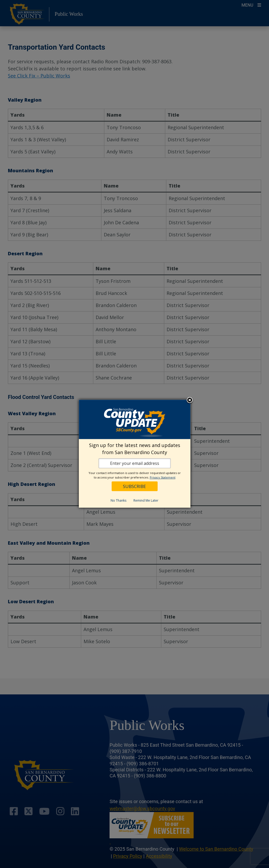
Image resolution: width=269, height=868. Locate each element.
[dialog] (135, 454)
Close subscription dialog (190, 401)
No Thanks (118, 500)
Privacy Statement (163, 477)
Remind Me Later (146, 500)
